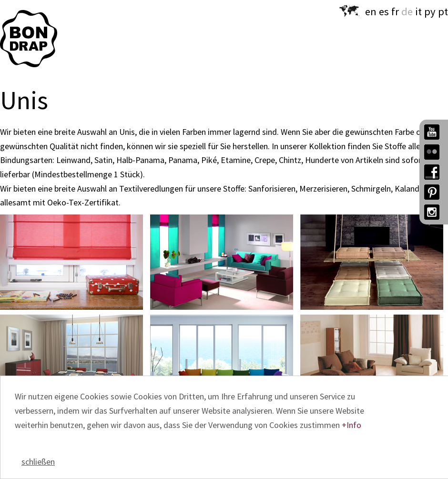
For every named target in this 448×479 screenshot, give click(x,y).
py (430, 11)
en (371, 11)
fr (395, 11)
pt (443, 11)
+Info (351, 425)
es (384, 11)
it (418, 11)
